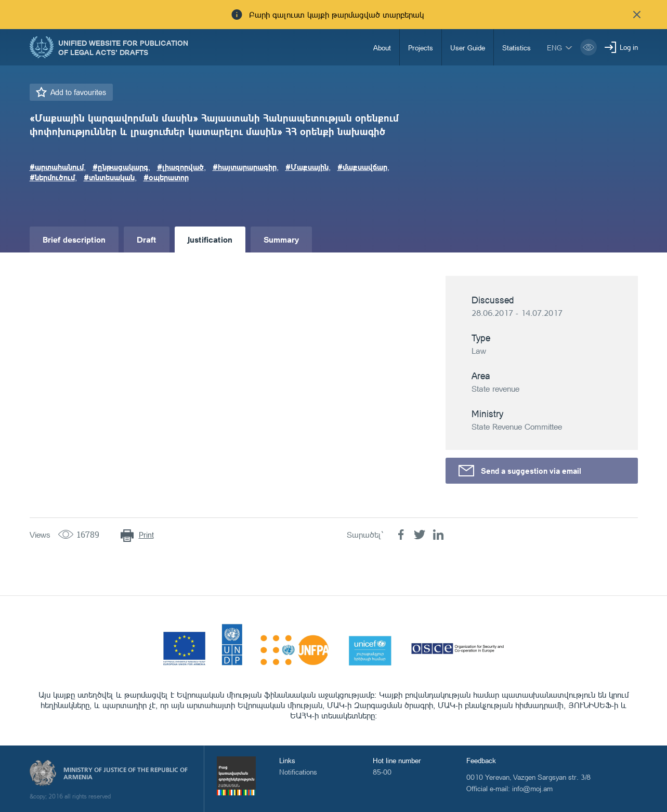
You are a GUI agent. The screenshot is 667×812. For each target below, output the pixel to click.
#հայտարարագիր (245, 167)
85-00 (382, 772)
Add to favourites (78, 92)
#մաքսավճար (362, 167)
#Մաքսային (307, 167)
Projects (421, 48)
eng (554, 48)
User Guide (468, 48)
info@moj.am (532, 788)
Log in (629, 47)
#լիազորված (180, 167)
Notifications (298, 772)
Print (146, 535)
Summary (281, 239)
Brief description (74, 239)
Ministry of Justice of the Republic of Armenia (126, 774)
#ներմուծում (52, 177)
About (382, 48)
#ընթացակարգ (120, 167)
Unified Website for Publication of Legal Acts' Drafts (123, 47)
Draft (147, 239)
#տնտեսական (109, 177)
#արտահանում (57, 167)
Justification (210, 239)
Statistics (516, 48)
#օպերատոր (166, 177)
